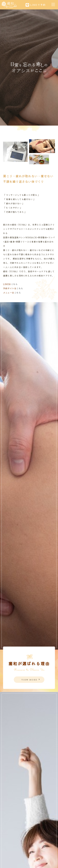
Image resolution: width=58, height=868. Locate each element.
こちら (14, 284)
